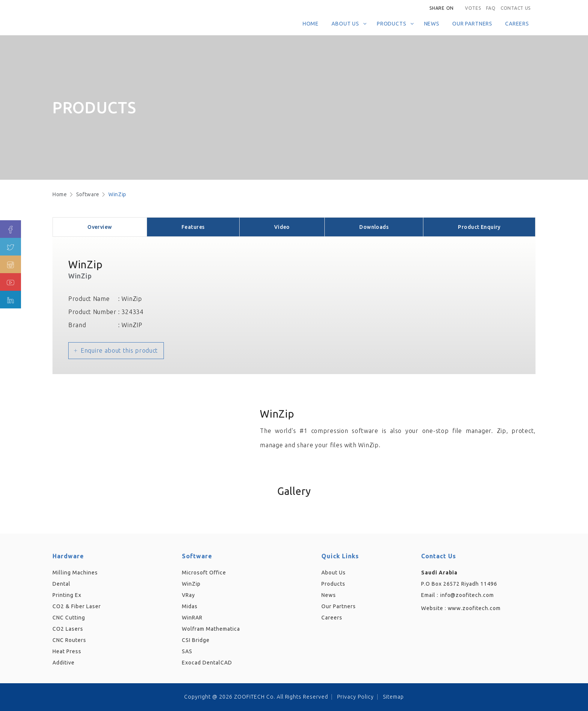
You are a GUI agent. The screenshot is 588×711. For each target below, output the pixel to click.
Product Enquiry (479, 227)
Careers (517, 24)
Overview (100, 227)
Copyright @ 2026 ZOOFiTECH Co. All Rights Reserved (256, 697)
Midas (190, 606)
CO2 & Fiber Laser (77, 606)
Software (88, 194)
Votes (473, 8)
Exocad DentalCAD (207, 663)
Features (193, 227)
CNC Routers (69, 640)
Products (392, 24)
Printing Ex (67, 595)
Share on (442, 8)
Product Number (92, 312)
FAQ (491, 8)
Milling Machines (75, 573)
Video (282, 227)
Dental (61, 584)
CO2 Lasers (68, 629)
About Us (345, 24)
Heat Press (67, 651)
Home (311, 24)
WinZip (117, 194)
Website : (461, 608)
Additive (64, 663)
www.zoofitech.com (474, 608)
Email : (430, 595)
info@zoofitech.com (467, 595)
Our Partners (472, 24)
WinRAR (192, 618)
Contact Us (516, 8)
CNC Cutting (69, 618)
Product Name (89, 299)
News (432, 24)
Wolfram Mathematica (211, 629)
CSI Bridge (196, 640)
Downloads (374, 227)
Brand (77, 325)
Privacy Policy (355, 697)
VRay (188, 595)
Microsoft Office (204, 573)
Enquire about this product (119, 350)
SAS (187, 651)
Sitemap (393, 697)
